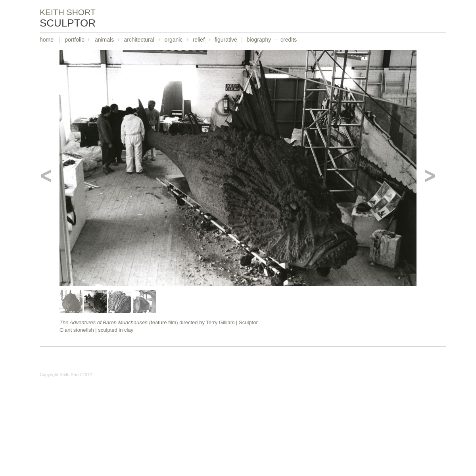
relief (199, 40)
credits (289, 40)
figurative (226, 40)
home (47, 40)
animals (104, 40)
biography (259, 40)
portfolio (75, 40)
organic (173, 40)
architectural (139, 40)
